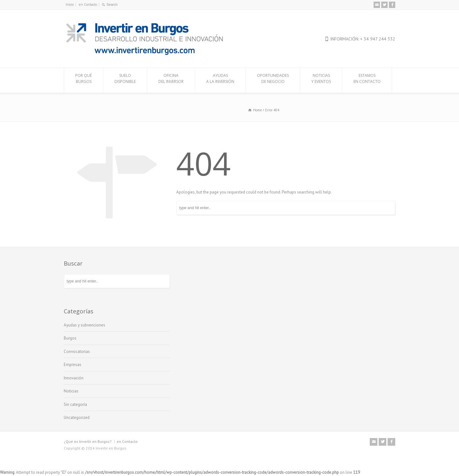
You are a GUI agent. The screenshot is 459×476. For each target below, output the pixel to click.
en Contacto (88, 4)
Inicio (70, 4)
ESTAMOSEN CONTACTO (367, 80)
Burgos (70, 338)
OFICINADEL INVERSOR (171, 80)
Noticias (71, 391)
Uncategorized (77, 417)
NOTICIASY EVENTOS (321, 80)
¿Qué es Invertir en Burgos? (88, 441)
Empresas (73, 365)
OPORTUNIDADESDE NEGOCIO (273, 80)
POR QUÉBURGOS (84, 80)
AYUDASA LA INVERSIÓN (220, 80)
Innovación (74, 378)
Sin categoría (75, 404)
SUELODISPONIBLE (125, 80)
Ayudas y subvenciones (84, 325)
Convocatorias (77, 352)
